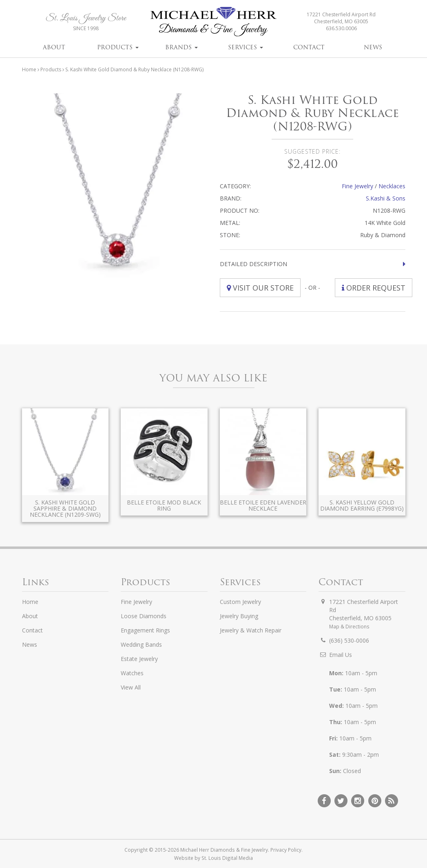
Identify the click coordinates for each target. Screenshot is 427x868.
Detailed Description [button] (253, 264)
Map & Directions (349, 626)
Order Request (374, 288)
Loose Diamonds (144, 616)
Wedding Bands (141, 644)
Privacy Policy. (287, 850)
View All (131, 687)
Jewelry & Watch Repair (251, 630)
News (373, 47)
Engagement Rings (145, 630)
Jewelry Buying (239, 616)
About (54, 47)
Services (246, 47)
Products (118, 47)
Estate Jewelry (139, 659)
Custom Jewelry (240, 602)
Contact (309, 47)
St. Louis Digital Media (227, 858)
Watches (132, 673)
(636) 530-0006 (349, 640)
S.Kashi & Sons (386, 198)
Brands (181, 47)
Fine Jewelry (357, 186)
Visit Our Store (260, 288)
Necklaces (392, 186)
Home (29, 69)
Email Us (341, 655)
